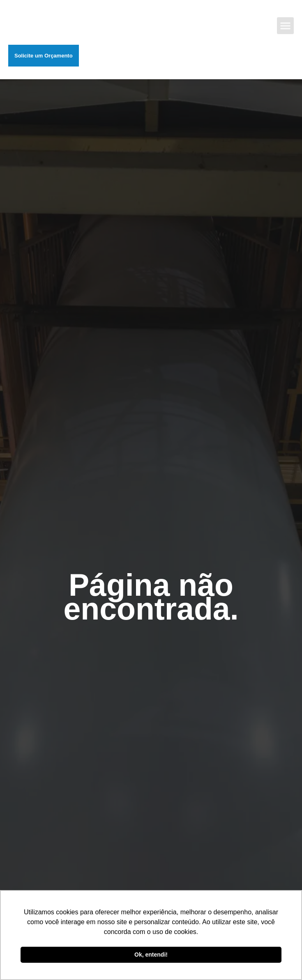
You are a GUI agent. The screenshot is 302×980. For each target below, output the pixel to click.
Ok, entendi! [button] (151, 955)
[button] (286, 26)
